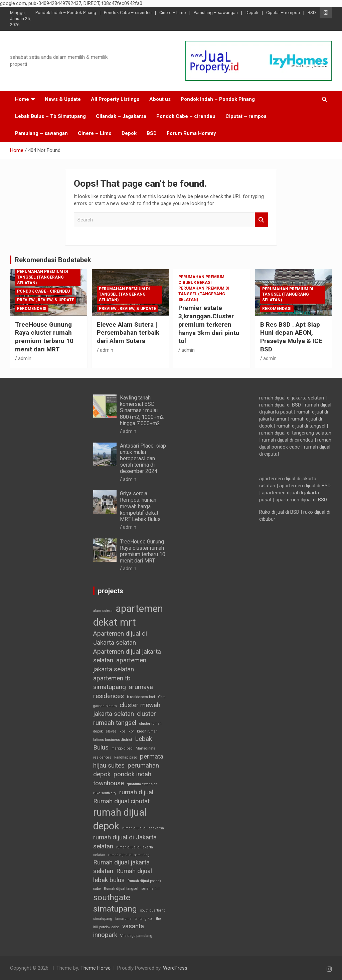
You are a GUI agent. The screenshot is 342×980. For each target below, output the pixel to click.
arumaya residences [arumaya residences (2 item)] (123, 691)
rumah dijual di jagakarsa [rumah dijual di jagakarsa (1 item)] (143, 828)
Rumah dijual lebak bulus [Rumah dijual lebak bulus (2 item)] (123, 875)
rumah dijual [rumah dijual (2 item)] (136, 792)
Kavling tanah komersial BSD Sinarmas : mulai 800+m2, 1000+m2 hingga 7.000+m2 (142, 411)
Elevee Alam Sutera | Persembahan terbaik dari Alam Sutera (128, 333)
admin (25, 358)
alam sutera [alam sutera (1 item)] (103, 611)
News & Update (63, 99)
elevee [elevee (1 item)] (111, 731)
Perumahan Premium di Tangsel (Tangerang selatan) (43, 277)
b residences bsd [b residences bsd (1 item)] (141, 697)
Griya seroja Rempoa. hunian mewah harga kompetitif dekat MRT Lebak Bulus (140, 506)
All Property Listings (115, 99)
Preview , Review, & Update (46, 300)
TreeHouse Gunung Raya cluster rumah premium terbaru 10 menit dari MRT (44, 337)
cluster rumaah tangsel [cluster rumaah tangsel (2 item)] (125, 718)
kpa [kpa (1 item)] (123, 731)
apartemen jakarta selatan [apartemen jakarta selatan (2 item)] (120, 665)
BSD (312, 13)
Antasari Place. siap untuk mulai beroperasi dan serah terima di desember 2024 (143, 459)
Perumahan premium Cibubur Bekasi (201, 280)
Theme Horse (96, 968)
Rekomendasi (32, 309)
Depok (252, 13)
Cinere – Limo (173, 13)
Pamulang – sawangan (216, 13)
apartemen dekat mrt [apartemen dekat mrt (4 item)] (128, 615)
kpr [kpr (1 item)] (131, 731)
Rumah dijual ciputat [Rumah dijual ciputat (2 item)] (121, 801)
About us (160, 99)
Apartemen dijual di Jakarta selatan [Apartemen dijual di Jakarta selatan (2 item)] (120, 638)
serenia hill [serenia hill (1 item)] (150, 889)
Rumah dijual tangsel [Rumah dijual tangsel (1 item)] (121, 889)
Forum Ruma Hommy (191, 133)
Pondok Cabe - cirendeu (43, 291)
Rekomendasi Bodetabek (53, 260)
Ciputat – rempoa (283, 13)
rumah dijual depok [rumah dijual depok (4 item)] (120, 819)
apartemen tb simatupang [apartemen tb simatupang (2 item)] (112, 683)
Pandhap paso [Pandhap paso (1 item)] (126, 757)
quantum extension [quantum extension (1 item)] (142, 784)
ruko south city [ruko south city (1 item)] (105, 793)
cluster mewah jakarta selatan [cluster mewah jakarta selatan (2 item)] (127, 709)
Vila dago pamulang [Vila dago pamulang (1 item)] (136, 936)
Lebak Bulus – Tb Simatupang (50, 116)
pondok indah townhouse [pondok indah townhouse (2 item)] (122, 779)
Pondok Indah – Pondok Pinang (66, 13)
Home (22, 99)
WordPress (175, 968)
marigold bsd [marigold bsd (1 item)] (122, 748)
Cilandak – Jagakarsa (121, 116)
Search (262, 220)
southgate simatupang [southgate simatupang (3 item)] (115, 903)
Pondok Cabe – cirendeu (128, 13)
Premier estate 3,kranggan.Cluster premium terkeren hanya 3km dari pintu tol (209, 324)
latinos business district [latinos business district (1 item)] (113, 740)
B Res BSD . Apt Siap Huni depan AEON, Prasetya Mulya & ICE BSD (291, 337)
